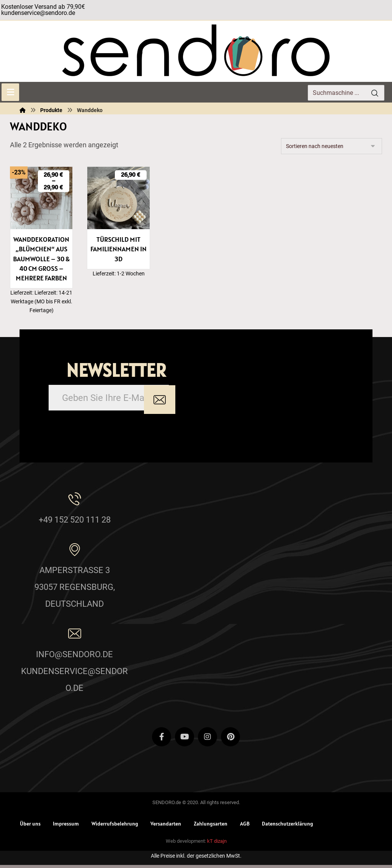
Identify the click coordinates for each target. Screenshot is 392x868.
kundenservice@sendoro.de (38, 13)
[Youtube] (185, 739)
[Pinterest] (230, 739)
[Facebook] (162, 739)
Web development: (186, 844)
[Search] (375, 93)
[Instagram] (207, 739)
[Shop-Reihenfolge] (332, 146)
